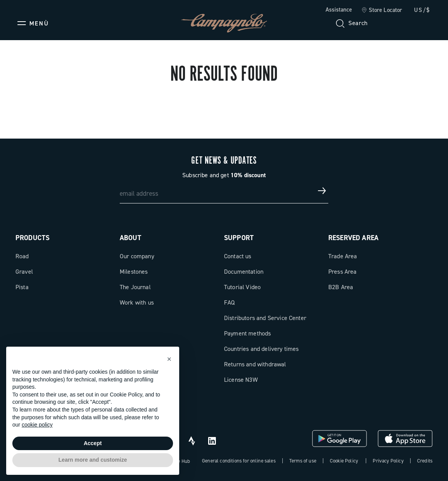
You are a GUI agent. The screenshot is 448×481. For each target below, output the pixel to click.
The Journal (135, 287)
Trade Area (343, 256)
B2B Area (341, 287)
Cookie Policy (344, 461)
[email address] (224, 191)
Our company (137, 256)
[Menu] (32, 23)
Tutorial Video (242, 287)
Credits (425, 461)
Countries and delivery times (261, 349)
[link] (382, 10)
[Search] (351, 23)
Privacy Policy (388, 461)
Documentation (244, 272)
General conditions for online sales (239, 461)
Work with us (137, 302)
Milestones (134, 272)
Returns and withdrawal (255, 364)
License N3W (241, 380)
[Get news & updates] (322, 191)
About (131, 238)
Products (32, 238)
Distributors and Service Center (265, 318)
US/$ (422, 10)
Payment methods (247, 333)
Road (22, 256)
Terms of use (303, 461)
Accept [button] (93, 443)
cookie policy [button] (37, 425)
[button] (169, 359)
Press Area (343, 272)
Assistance (339, 10)
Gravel (24, 272)
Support (239, 238)
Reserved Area (353, 238)
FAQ (229, 302)
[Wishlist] (389, 23)
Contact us (238, 256)
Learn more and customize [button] (92, 460)
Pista (22, 287)
